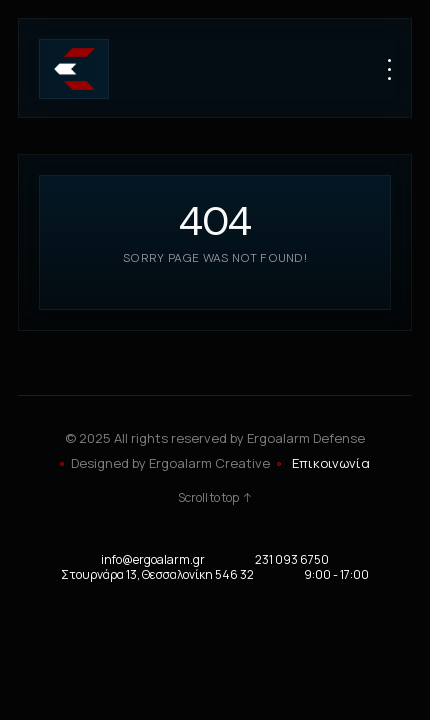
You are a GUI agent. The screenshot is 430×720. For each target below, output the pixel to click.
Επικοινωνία (331, 463)
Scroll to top (215, 498)
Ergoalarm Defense (306, 438)
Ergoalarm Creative (209, 463)
